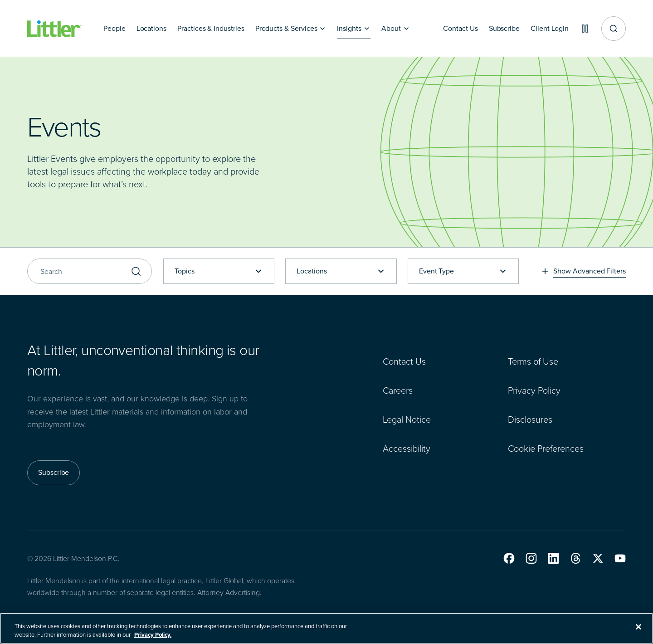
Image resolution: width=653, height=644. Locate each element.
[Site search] (614, 29)
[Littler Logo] (54, 29)
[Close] (638, 629)
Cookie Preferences (546, 449)
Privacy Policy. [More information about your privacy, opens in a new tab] (153, 637)
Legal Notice (407, 420)
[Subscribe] (504, 29)
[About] (396, 29)
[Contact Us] (460, 29)
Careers (398, 390)
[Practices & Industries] (211, 29)
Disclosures (530, 420)
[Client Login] (550, 29)
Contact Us (404, 361)
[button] (509, 558)
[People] (115, 29)
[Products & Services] (291, 29)
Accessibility (407, 449)
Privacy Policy (534, 390)
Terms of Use (533, 361)
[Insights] (354, 29)
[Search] (90, 271)
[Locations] (151, 29)
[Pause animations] (585, 29)
